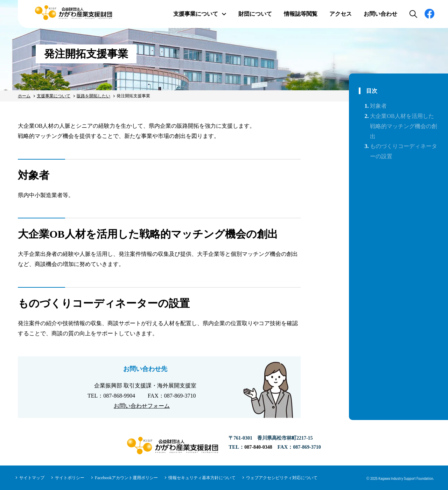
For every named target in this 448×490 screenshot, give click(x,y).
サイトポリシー (70, 477)
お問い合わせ (380, 14)
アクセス (341, 14)
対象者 (378, 106)
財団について (255, 14)
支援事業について (200, 14)
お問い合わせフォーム (142, 406)
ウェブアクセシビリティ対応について (281, 477)
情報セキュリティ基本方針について (202, 477)
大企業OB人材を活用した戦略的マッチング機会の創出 (404, 126)
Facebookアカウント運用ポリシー (126, 477)
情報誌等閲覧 (301, 14)
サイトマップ (32, 477)
